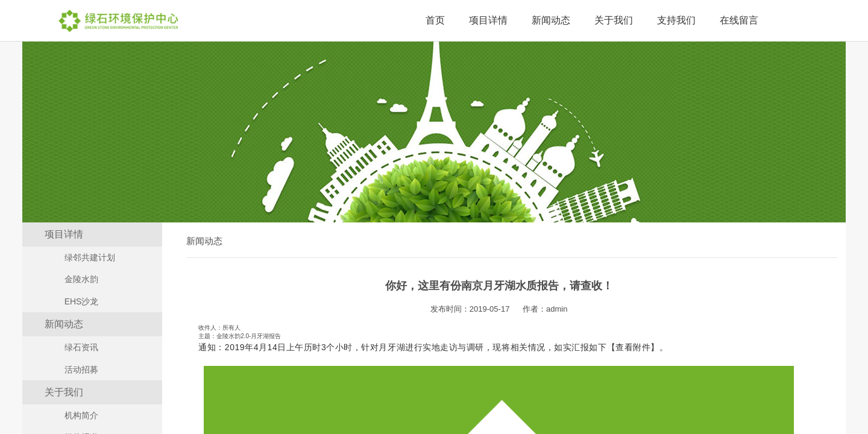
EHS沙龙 (82, 301)
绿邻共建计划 (90, 257)
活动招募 (81, 370)
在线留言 (739, 20)
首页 (435, 20)
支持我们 (676, 20)
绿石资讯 (81, 347)
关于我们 (614, 20)
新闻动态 (551, 20)
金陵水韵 (81, 279)
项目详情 (488, 20)
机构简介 (81, 415)
